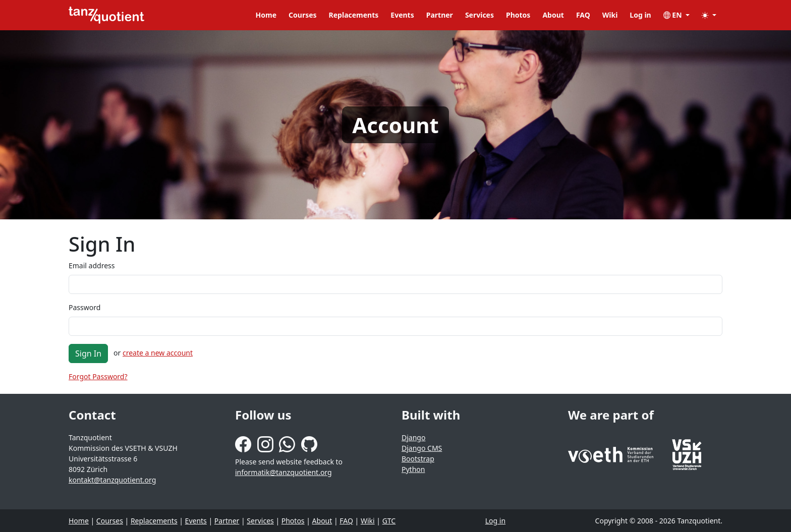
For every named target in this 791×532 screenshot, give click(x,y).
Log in (640, 15)
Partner (440, 15)
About (553, 15)
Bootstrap (418, 459)
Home (266, 15)
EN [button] (674, 15)
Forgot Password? (98, 376)
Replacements (354, 15)
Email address (92, 265)
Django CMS (422, 448)
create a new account (158, 353)
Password (84, 307)
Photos (518, 15)
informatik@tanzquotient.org (284, 472)
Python (413, 469)
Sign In (88, 353)
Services (479, 15)
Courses (303, 15)
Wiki (610, 15)
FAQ (583, 15)
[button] (709, 15)
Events (402, 15)
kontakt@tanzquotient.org (112, 480)
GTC (389, 521)
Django (413, 437)
